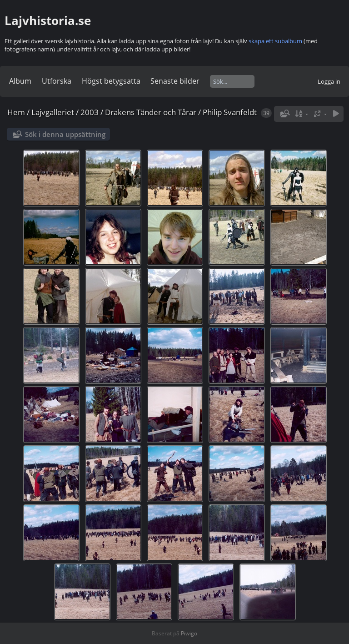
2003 (90, 112)
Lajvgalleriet (53, 112)
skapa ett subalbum (275, 41)
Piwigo (189, 633)
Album (20, 81)
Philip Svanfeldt (230, 112)
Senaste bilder (175, 81)
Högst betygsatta (111, 81)
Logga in (329, 81)
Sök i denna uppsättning (65, 134)
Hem (16, 112)
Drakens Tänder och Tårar (151, 112)
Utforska (57, 81)
